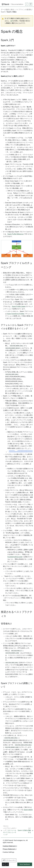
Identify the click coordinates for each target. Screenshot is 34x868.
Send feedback (25, 864)
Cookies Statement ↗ (10, 846)
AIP (12, 21)
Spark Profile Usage (18, 306)
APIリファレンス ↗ (9, 860)
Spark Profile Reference (16, 234)
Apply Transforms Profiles (16, 314)
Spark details (28, 810)
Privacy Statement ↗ (10, 849)
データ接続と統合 (7, 10)
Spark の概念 (12, 12)
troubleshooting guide (15, 557)
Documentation (17, 4)
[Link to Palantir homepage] (6, 4)
